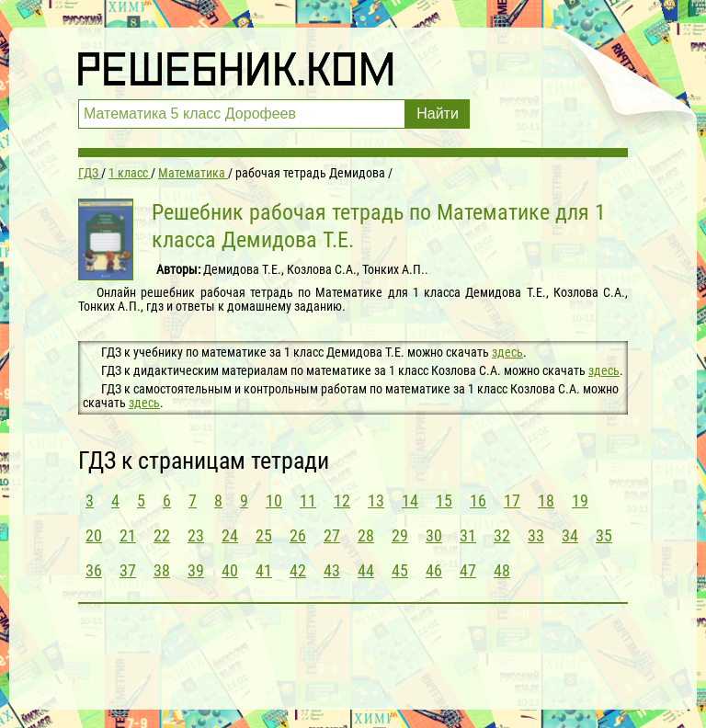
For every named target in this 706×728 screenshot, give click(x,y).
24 (230, 535)
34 (570, 535)
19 (580, 500)
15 (444, 500)
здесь (507, 352)
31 (468, 535)
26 (298, 535)
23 (196, 535)
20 (94, 535)
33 (536, 535)
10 (274, 500)
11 (308, 500)
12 (342, 500)
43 (332, 570)
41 (264, 570)
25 (264, 535)
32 (502, 535)
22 (162, 535)
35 (604, 535)
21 (128, 535)
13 (376, 500)
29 (400, 535)
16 (478, 500)
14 (410, 500)
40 (230, 570)
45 (400, 570)
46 (434, 570)
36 (94, 570)
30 (434, 535)
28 (366, 535)
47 (468, 570)
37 (128, 570)
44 (366, 570)
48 (502, 570)
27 (332, 535)
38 (162, 570)
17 (512, 500)
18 (546, 500)
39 (196, 570)
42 (298, 570)
